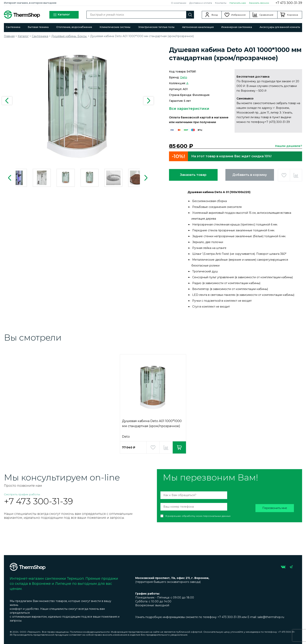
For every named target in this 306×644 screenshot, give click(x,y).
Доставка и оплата (201, 3)
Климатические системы (115, 27)
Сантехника (13, 27)
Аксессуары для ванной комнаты (280, 27)
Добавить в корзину (250, 175)
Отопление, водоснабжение (74, 27)
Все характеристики (189, 109)
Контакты (221, 3)
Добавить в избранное (284, 175)
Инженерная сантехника (237, 27)
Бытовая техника (38, 27)
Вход (215, 15)
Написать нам (238, 3)
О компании (179, 3)
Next (149, 101)
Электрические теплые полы (156, 27)
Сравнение (266, 15)
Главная (9, 36)
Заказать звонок (259, 3)
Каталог (61, 15)
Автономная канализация (198, 27)
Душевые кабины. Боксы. (69, 36)
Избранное (238, 15)
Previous (7, 101)
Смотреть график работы (22, 494)
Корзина (293, 15)
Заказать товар (193, 175)
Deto (184, 77)
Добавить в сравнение (296, 175)
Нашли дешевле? (289, 146)
